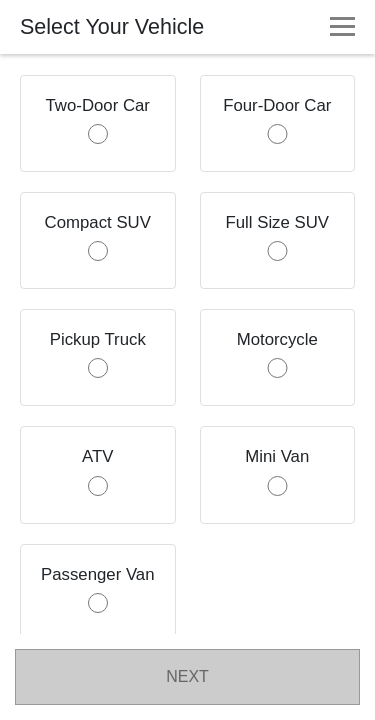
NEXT (187, 676)
